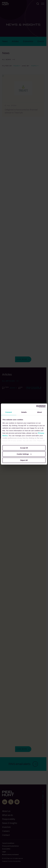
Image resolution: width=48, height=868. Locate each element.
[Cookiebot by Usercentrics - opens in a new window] (36, 406)
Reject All (24, 460)
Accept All (24, 448)
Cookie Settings (24, 454)
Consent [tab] (9, 412)
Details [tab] (24, 412)
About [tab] (39, 412)
